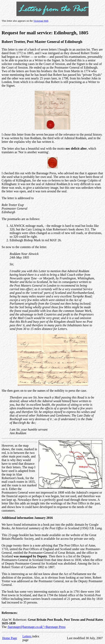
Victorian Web (41, 21)
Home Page (10, 638)
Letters (27, 636)
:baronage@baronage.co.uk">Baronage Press (36, 627)
